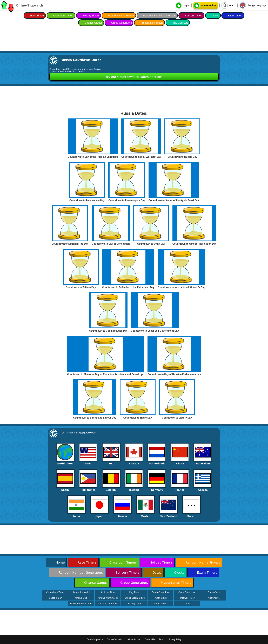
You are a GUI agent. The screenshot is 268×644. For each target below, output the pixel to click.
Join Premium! (209, 5)
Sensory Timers (194, 15)
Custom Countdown (108, 604)
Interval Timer (187, 598)
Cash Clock (161, 598)
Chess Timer (55, 598)
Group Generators (121, 23)
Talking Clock (135, 604)
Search (232, 5)
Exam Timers (235, 15)
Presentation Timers (152, 23)
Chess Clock (214, 592)
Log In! (186, 5)
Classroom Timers (63, 15)
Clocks (215, 15)
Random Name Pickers (121, 15)
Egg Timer (135, 592)
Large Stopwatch (82, 592)
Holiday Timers (91, 15)
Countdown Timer (55, 592)
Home (60, 562)
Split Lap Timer (108, 592)
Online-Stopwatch (30, 5)
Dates (157, 573)
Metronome (214, 598)
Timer (187, 604)
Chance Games (93, 23)
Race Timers (37, 15)
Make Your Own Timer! (82, 604)
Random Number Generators (160, 15)
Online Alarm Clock (108, 598)
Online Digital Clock (135, 598)
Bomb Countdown (161, 592)
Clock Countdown (187, 592)
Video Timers (161, 604)
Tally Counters (180, 23)
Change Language (256, 5)
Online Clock (82, 598)
